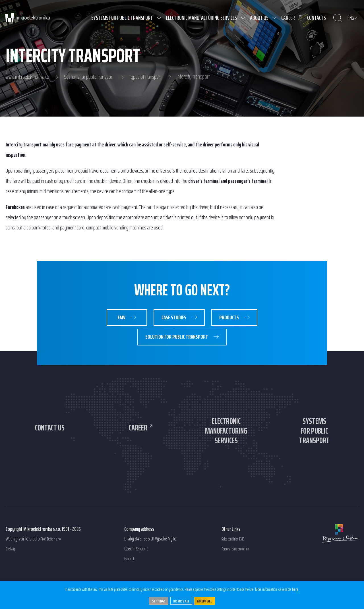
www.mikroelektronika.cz (29, 77)
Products (243, 319)
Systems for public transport (93, 77)
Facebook (132, 576)
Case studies (176, 319)
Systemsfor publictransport (314, 444)
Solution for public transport (176, 342)
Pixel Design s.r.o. (55, 556)
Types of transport (152, 77)
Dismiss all (181, 600)
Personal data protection (242, 566)
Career (138, 433)
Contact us (50, 433)
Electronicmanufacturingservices (226, 444)
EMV (110, 319)
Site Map (13, 566)
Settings (156, 600)
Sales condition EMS (238, 556)
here (299, 589)
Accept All (207, 600)
